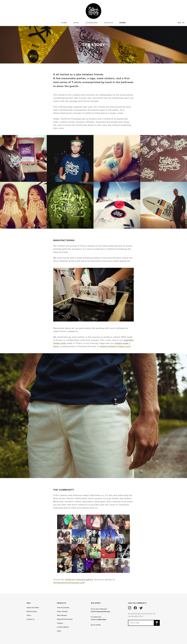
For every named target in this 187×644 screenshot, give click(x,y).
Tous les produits (63, 608)
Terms (29, 615)
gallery (79, 580)
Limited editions (63, 627)
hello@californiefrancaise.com (69, 583)
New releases (62, 615)
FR (183, 23)
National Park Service (65, 619)
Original (60, 623)
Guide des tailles (33, 608)
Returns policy (32, 611)
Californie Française (94, 11)
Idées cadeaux (62, 611)
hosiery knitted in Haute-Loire (115, 346)
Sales (59, 631)
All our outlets (96, 625)
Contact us (31, 619)
